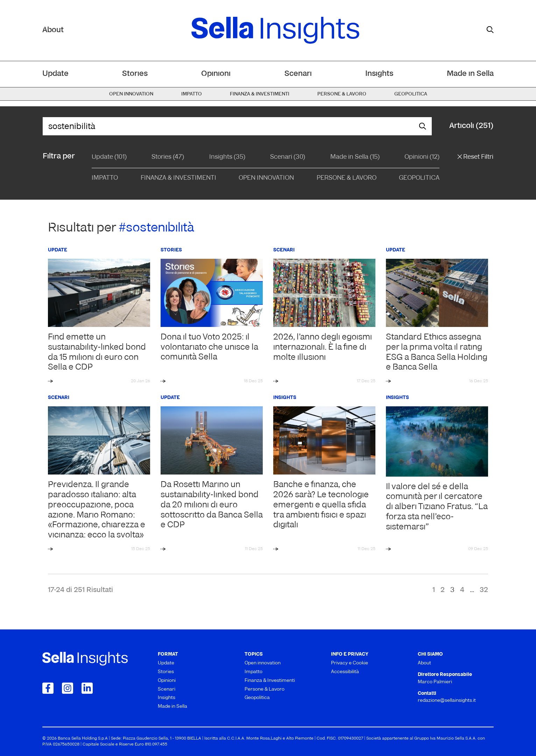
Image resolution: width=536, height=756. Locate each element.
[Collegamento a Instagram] (68, 688)
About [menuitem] (424, 663)
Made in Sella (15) (355, 157)
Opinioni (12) (422, 157)
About (53, 30)
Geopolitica (419, 178)
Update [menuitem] (55, 74)
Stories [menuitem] (135, 74)
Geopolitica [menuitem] (411, 94)
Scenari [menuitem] (298, 74)
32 (484, 590)
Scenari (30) (288, 157)
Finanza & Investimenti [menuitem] (260, 94)
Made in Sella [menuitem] (470, 74)
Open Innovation (266, 178)
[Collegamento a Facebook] (48, 688)
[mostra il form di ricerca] (490, 30)
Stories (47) (168, 157)
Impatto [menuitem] (192, 94)
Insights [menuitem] (379, 74)
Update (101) (109, 157)
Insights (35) (227, 157)
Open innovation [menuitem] (131, 94)
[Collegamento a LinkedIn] (87, 688)
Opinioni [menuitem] (216, 74)
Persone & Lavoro (347, 178)
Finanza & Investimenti (178, 178)
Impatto (105, 178)
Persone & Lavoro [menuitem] (342, 94)
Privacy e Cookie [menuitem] (350, 663)
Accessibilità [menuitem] (345, 672)
